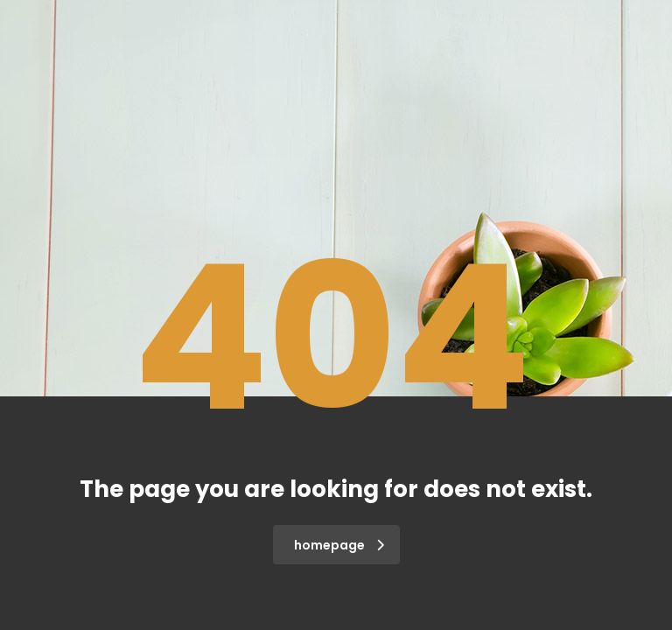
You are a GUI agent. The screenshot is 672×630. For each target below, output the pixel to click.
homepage (339, 545)
